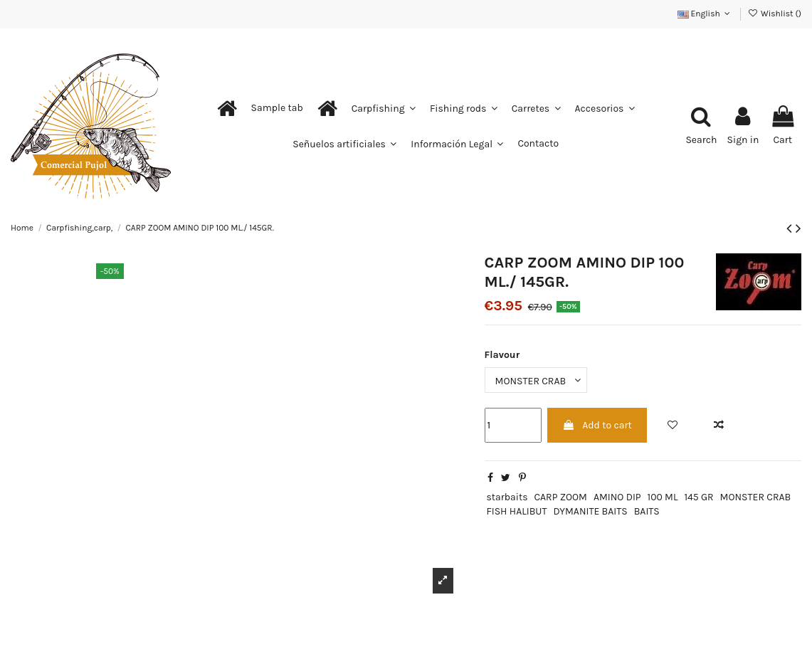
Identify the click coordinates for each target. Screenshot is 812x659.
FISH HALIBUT (516, 511)
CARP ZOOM (560, 497)
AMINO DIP (617, 497)
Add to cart (597, 425)
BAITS (647, 511)
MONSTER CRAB (756, 497)
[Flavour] (536, 380)
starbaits (507, 497)
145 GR (698, 497)
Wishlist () (775, 14)
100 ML (663, 497)
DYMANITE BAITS (590, 511)
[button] (277, 108)
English (705, 14)
